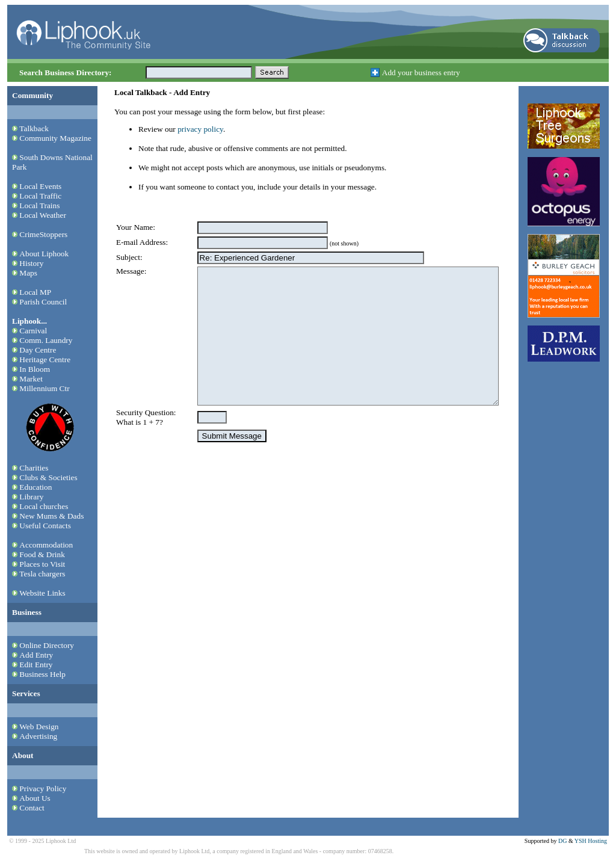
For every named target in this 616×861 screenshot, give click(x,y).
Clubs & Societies (48, 477)
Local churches (44, 506)
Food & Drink (42, 554)
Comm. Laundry (46, 340)
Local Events (40, 186)
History (31, 263)
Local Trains (39, 205)
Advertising (38, 736)
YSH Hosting (591, 841)
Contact (32, 808)
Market (31, 379)
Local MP (35, 292)
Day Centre (38, 350)
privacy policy (200, 129)
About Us (35, 798)
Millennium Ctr (44, 388)
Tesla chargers (42, 574)
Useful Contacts (45, 526)
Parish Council (43, 302)
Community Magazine (55, 138)
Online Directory (47, 645)
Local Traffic (40, 196)
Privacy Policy (43, 788)
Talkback (34, 128)
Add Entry (36, 655)
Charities (34, 468)
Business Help (42, 674)
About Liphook (44, 254)
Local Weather (43, 215)
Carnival (33, 331)
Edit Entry (36, 665)
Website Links (42, 593)
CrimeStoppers (43, 234)
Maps (28, 273)
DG (562, 841)
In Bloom (35, 369)
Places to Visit (42, 564)
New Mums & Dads (51, 516)
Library (31, 497)
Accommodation (46, 545)
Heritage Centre (45, 360)
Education (35, 487)
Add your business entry (421, 73)
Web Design (39, 727)
